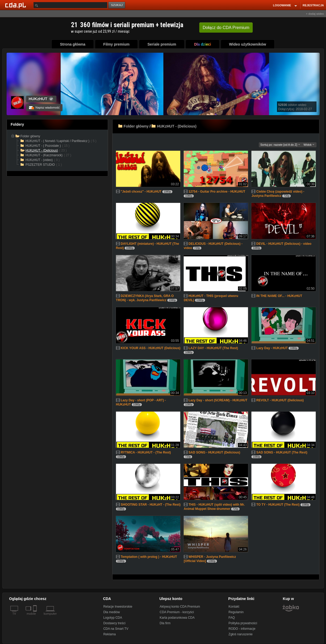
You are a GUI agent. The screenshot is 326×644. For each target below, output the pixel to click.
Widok (309, 145)
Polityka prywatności (243, 623)
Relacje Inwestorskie (118, 607)
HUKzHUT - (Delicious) (177, 126)
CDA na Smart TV (116, 629)
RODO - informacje (242, 629)
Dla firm (165, 623)
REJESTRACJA (313, 5)
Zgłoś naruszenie (240, 634)
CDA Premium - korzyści (177, 612)
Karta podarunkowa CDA (177, 618)
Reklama (110, 634)
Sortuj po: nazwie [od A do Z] (280, 145)
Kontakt (234, 607)
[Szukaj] (70, 5)
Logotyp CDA (113, 618)
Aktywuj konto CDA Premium (180, 607)
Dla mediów (112, 612)
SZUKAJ (117, 5)
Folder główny (136, 126)
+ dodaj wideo (315, 14)
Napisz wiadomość (44, 108)
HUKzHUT (38, 99)
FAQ (232, 618)
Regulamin (236, 612)
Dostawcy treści (114, 623)
